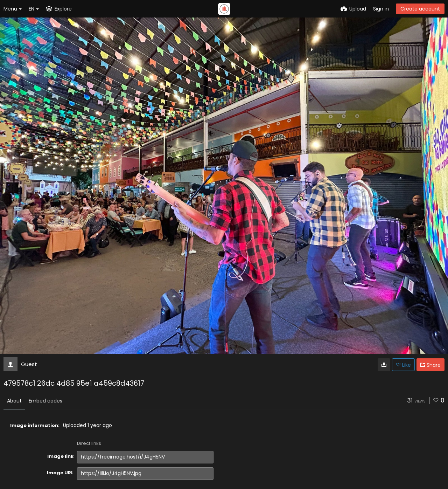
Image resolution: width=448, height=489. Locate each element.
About (14, 401)
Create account (420, 9)
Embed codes (45, 401)
